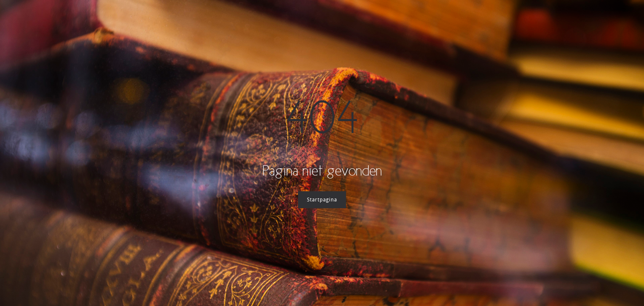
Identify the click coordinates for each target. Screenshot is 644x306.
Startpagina (322, 200)
